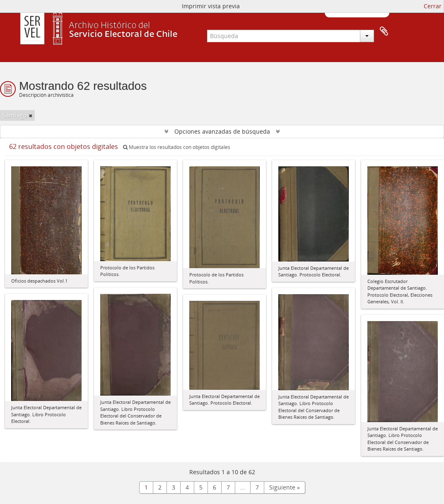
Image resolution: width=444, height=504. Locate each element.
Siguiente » (285, 487)
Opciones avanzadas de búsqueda (222, 131)
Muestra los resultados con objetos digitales (177, 147)
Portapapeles (384, 31)
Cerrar (433, 6)
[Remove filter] (31, 115)
